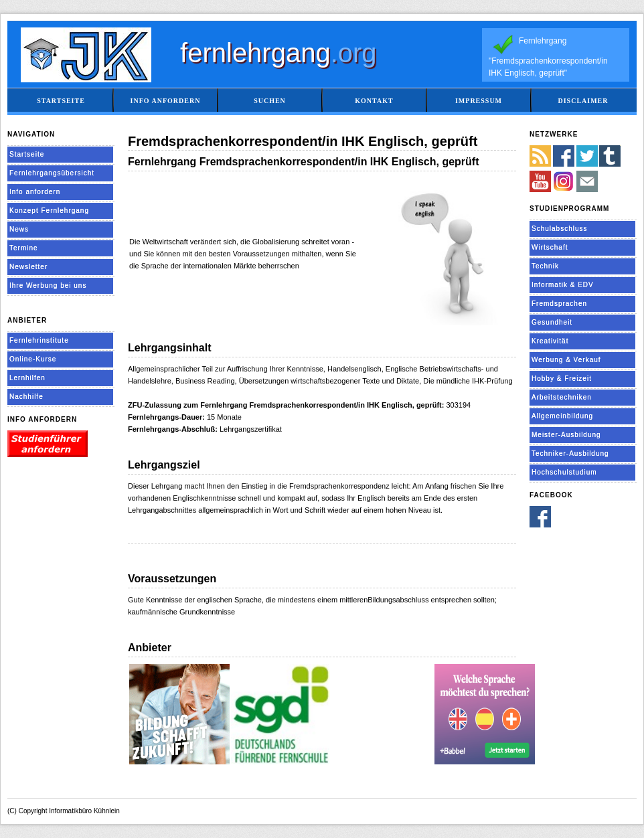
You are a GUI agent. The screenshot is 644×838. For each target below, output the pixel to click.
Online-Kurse (33, 359)
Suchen (270, 101)
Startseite (61, 101)
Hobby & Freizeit (562, 379)
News (19, 229)
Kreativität (550, 341)
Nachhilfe (26, 397)
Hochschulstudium (564, 472)
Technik (545, 266)
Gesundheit (552, 322)
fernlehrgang (278, 53)
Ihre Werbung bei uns (48, 285)
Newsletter (28, 267)
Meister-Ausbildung (566, 435)
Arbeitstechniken (562, 397)
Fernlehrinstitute (39, 340)
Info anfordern (166, 101)
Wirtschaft (550, 247)
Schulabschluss (559, 229)
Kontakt (374, 101)
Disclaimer (583, 101)
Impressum (479, 101)
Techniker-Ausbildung (570, 453)
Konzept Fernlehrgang (49, 211)
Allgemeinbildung (562, 416)
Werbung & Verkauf (566, 360)
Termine (24, 248)
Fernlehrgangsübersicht (52, 173)
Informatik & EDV (563, 285)
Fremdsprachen (559, 304)
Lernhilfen (27, 378)
